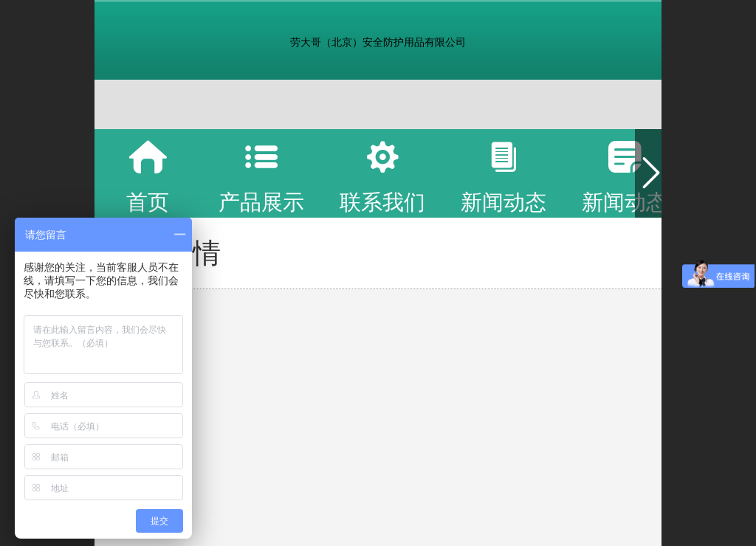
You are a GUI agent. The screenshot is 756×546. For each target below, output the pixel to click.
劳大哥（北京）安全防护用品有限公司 (378, 42)
